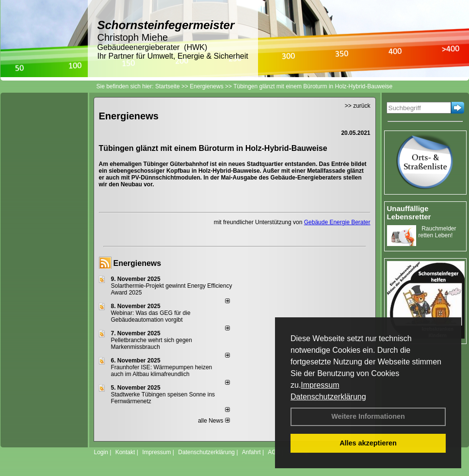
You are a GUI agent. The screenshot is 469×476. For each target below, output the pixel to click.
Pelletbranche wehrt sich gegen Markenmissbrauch (152, 344)
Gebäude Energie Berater (337, 222)
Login (101, 452)
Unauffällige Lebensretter (409, 213)
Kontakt (125, 452)
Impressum (320, 385)
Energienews (137, 263)
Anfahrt (251, 452)
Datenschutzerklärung (328, 397)
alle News (214, 421)
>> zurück (358, 106)
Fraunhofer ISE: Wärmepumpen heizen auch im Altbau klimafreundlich (162, 371)
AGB (274, 452)
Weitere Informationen (368, 416)
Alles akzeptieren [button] (368, 443)
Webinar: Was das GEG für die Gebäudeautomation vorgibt (151, 316)
